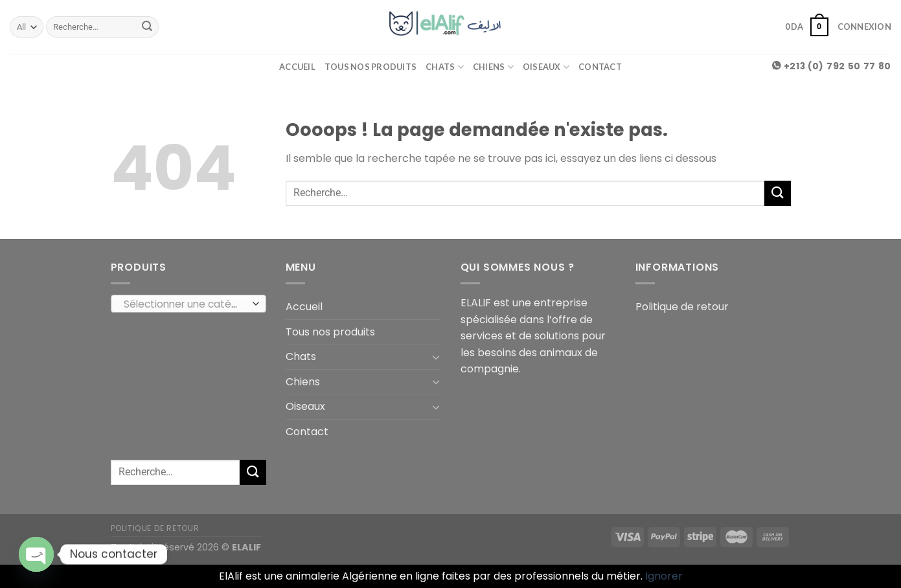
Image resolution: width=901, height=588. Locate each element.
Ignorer (664, 576)
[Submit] (147, 27)
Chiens (493, 67)
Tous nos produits (371, 67)
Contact (600, 67)
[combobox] (188, 304)
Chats (445, 67)
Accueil (297, 67)
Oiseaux (546, 67)
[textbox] (185, 304)
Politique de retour (682, 307)
